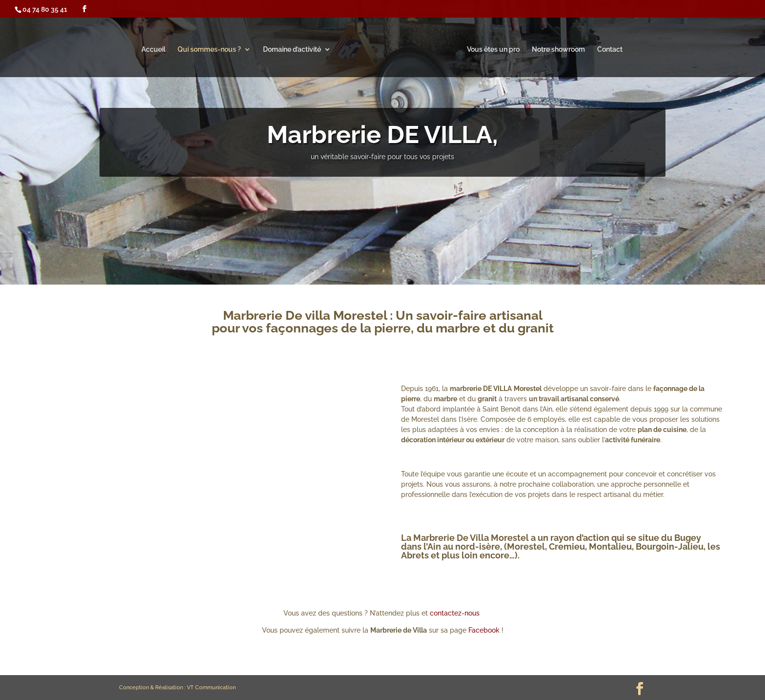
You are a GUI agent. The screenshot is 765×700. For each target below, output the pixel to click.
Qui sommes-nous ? (209, 50)
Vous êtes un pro (493, 50)
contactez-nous (456, 613)
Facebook (484, 630)
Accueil (153, 50)
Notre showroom (558, 50)
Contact (610, 50)
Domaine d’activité (292, 50)
